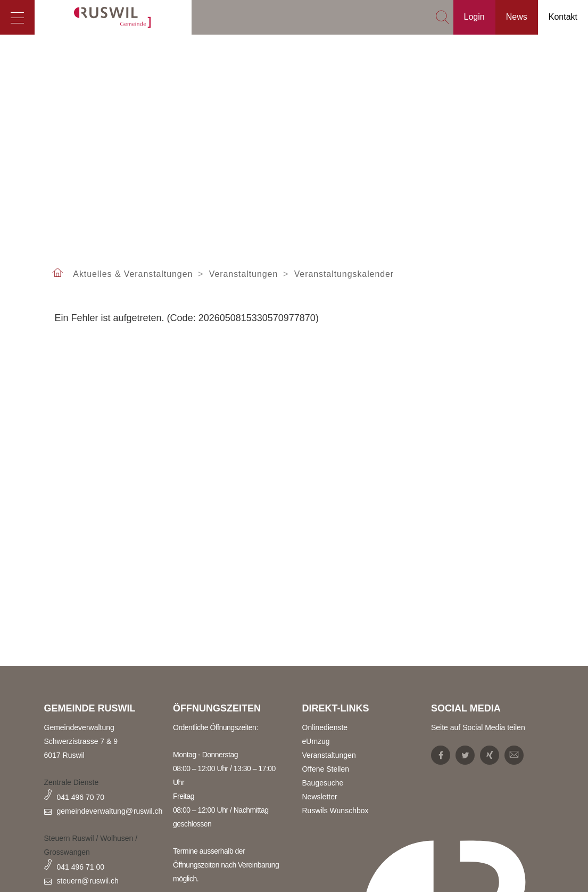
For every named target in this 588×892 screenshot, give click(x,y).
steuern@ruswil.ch (88, 881)
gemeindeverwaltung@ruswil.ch (110, 811)
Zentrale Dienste (72, 782)
